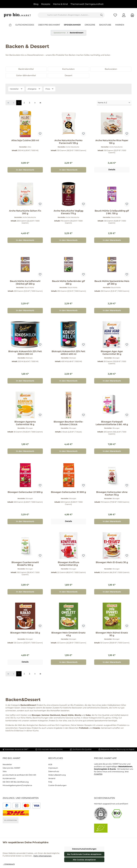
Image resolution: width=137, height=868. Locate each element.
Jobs (5, 771)
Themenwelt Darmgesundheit (87, 4)
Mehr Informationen (42, 856)
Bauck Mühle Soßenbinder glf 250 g (68, 282)
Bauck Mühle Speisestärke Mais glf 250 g (112, 282)
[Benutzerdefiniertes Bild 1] (7, 806)
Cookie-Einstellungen (57, 785)
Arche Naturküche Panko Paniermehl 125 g (68, 142)
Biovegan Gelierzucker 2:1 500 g (25, 492)
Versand (52, 778)
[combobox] (68, 15)
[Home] (12, 25)
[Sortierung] (114, 103)
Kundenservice (9, 778)
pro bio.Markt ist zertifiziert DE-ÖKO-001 (19, 775)
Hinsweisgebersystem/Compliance (17, 785)
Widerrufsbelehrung (57, 775)
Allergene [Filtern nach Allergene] (34, 89)
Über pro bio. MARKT (11, 768)
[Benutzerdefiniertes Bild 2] (17, 806)
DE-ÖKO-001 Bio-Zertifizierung (16, 782)
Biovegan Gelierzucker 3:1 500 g (68, 492)
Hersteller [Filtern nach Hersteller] (16, 89)
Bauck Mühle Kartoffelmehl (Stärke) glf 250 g (25, 282)
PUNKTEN (98, 774)
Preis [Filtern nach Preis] (50, 89)
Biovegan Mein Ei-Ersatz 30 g (112, 562)
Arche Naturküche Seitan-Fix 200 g (25, 212)
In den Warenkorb (25, 170)
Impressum (53, 768)
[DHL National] (16, 813)
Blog (36, 4)
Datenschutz (54, 771)
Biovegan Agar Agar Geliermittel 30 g (112, 353)
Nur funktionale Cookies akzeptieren (84, 854)
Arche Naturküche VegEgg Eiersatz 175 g (68, 212)
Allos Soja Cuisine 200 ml (25, 140)
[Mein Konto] (124, 15)
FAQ (50, 782)
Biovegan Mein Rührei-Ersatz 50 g (112, 634)
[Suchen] (102, 15)
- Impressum (9, 864)
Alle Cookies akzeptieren (84, 860)
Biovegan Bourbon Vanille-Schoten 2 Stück (68, 423)
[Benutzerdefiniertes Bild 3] (31, 806)
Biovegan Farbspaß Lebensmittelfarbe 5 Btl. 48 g (112, 423)
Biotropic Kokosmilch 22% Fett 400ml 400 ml (68, 353)
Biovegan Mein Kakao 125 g (25, 633)
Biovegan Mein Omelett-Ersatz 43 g (68, 634)
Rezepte (46, 4)
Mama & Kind (60, 4)
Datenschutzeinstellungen (84, 849)
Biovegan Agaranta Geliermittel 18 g (25, 423)
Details (112, 170)
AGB (50, 764)
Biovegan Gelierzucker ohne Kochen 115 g (112, 493)
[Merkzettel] (115, 15)
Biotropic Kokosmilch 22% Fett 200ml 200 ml (25, 353)
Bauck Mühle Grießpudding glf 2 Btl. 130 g (112, 212)
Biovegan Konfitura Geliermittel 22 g (68, 564)
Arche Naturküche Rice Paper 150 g (112, 142)
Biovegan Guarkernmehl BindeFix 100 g (25, 564)
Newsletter (7, 764)
